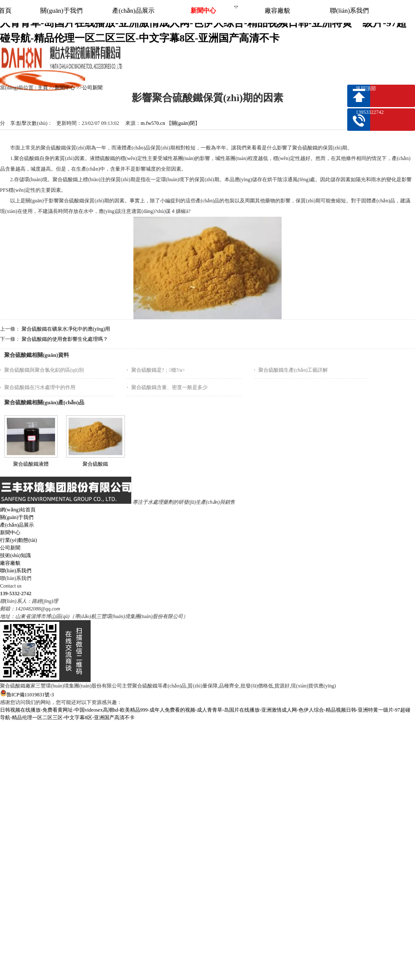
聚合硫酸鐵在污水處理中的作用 (40, 387)
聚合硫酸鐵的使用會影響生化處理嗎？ (65, 339)
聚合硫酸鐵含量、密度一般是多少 (169, 387)
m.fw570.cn (153, 123)
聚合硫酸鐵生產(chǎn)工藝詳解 (293, 370)
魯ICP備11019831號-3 (27, 695)
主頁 (43, 88)
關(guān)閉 (183, 123)
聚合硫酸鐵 (95, 464)
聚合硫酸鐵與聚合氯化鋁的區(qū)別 (44, 370)
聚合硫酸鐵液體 (31, 464)
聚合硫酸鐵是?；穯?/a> (158, 370)
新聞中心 (65, 88)
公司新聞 (92, 88)
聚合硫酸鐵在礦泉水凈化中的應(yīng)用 (66, 329)
